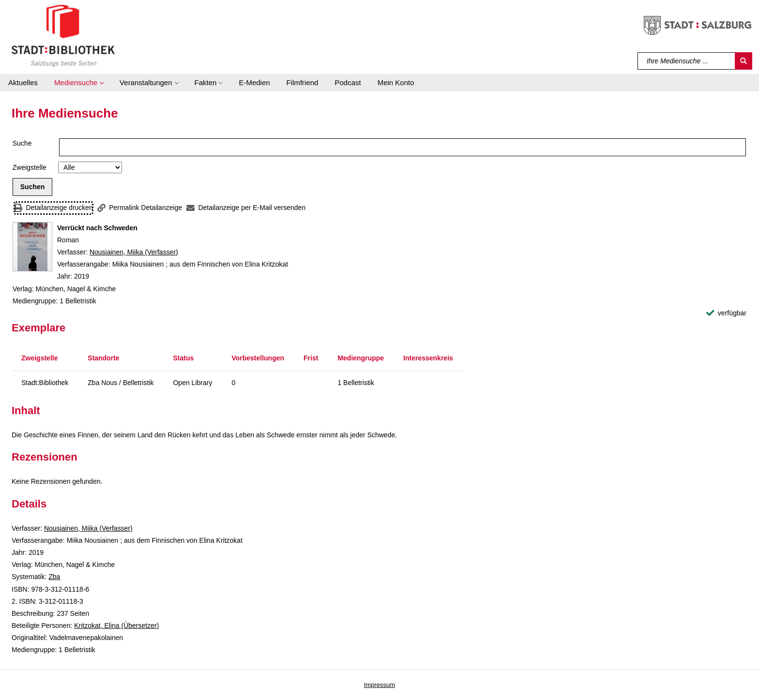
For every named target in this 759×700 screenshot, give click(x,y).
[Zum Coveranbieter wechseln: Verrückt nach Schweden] (32, 247)
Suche (22, 143)
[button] (79, 83)
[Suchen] (744, 61)
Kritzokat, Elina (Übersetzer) (116, 626)
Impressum (379, 685)
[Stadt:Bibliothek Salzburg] (63, 35)
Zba (54, 577)
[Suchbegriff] (687, 61)
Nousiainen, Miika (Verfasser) (134, 252)
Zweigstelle (30, 167)
